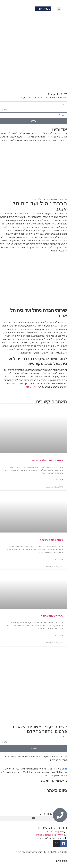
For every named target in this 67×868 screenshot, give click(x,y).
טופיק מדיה (61, 861)
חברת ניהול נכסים (52, 616)
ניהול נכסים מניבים (51, 540)
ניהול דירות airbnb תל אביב (46, 460)
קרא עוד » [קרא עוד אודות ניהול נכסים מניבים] (59, 560)
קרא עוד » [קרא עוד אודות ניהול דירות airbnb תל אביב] (59, 480)
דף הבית (64, 199)
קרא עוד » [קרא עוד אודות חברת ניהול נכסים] (59, 636)
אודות (64, 798)
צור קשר (63, 801)
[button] (59, 9)
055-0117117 (32, 387)
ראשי (65, 794)
